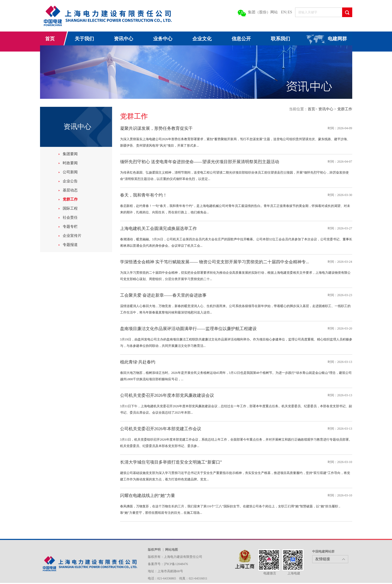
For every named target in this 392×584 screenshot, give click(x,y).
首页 (50, 39)
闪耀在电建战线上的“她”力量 (148, 495)
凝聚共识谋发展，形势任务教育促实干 (156, 128)
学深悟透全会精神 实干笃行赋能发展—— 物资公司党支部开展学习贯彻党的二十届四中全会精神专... (215, 262)
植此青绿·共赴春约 (138, 362)
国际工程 (70, 208)
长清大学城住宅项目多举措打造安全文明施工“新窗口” (171, 462)
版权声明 (155, 550)
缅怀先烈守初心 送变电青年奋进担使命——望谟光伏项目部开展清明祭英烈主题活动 (200, 162)
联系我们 (280, 39)
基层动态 (70, 190)
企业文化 (202, 39)
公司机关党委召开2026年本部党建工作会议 (161, 429)
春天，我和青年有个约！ (144, 195)
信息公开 (241, 39)
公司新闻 (70, 172)
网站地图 (172, 550)
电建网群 (337, 39)
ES (290, 12)
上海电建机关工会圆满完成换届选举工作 (159, 228)
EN (284, 12)
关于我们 (84, 39)
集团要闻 (70, 154)
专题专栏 (70, 227)
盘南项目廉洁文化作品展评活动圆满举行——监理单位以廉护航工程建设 (188, 329)
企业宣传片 (72, 236)
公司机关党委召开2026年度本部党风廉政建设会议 (167, 395)
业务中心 (163, 39)
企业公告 (70, 181)
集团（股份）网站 (263, 12)
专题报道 (70, 245)
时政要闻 (70, 163)
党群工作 (70, 199)
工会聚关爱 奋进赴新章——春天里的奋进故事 (163, 295)
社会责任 (70, 217)
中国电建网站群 (323, 551)
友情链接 (323, 559)
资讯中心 (124, 39)
